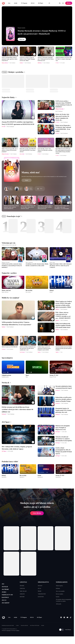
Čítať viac (22, 39)
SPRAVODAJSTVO (43, 582)
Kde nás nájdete (60, 594)
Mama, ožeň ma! (31, 172)
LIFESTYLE (23, 582)
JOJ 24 (33, 3)
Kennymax (9, 635)
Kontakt (43, 630)
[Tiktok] (71, 622)
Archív (16, 3)
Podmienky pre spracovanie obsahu (8, 630)
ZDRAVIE (22, 594)
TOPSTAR (22, 588)
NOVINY (40, 586)
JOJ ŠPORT (6, 591)
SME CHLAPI (23, 591)
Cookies (17, 630)
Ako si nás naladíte (60, 591)
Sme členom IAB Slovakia (35, 630)
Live (9, 3)
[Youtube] (67, 622)
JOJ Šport (40, 3)
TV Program (24, 3)
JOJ (3, 584)
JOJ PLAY (6, 588)
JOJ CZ (5, 604)
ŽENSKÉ (22, 586)
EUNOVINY (41, 597)
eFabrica (18, 635)
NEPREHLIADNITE (62, 582)
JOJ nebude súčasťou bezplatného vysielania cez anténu (64, 600)
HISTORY (22, 597)
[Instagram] (64, 622)
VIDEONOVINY (42, 594)
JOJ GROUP (7, 608)
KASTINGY (6, 601)
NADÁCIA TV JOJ (9, 598)
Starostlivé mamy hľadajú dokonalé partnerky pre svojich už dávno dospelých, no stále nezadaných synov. (44, 177)
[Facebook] (61, 622)
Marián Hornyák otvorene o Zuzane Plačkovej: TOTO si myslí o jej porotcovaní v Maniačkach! (42, 32)
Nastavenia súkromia (24, 630)
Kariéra (58, 597)
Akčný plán (59, 604)
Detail (27, 180)
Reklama (58, 588)
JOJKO (5, 594)
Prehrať (37, 513)
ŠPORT (40, 591)
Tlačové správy (59, 586)
